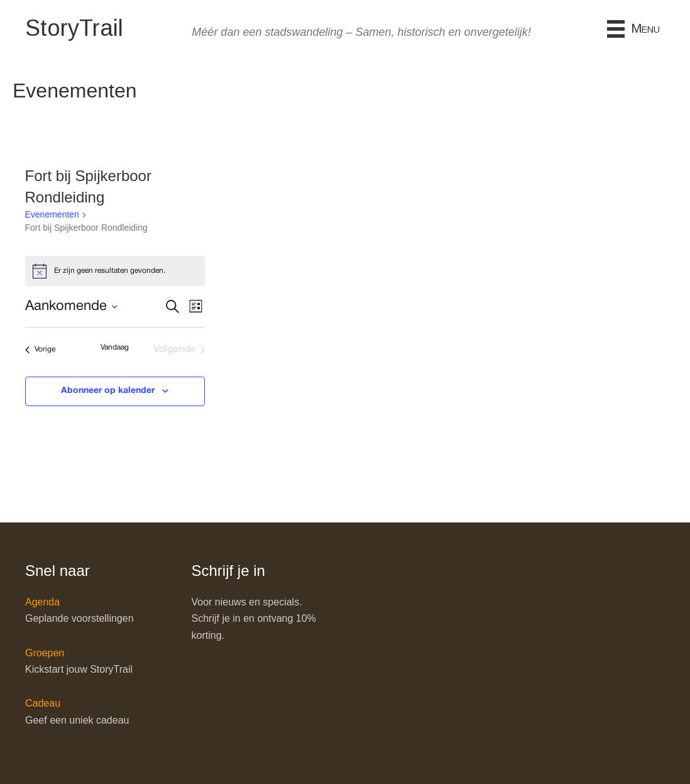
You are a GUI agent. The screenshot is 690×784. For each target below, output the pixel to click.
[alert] (115, 271)
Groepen (45, 653)
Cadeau (43, 703)
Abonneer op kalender (108, 391)
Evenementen (52, 214)
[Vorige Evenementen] (40, 350)
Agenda (42, 602)
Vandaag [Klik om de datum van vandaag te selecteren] (115, 347)
